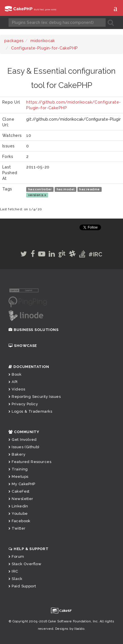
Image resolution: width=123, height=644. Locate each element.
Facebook (20, 521)
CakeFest (19, 491)
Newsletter (21, 499)
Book (15, 374)
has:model (66, 189)
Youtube (18, 514)
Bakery (17, 454)
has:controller (40, 189)
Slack (16, 579)
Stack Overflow (25, 564)
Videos (17, 389)
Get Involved (22, 440)
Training (18, 469)
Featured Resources (30, 462)
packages (14, 41)
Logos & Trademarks (30, 411)
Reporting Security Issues (35, 397)
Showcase (23, 346)
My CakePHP (22, 484)
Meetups (18, 477)
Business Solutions (33, 330)
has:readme (89, 189)
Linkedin (18, 506)
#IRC (96, 254)
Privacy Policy (23, 404)
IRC (13, 571)
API (13, 382)
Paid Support (22, 586)
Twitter (17, 528)
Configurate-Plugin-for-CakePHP (45, 48)
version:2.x (37, 195)
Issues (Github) (24, 447)
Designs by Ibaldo (70, 629)
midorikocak (43, 41)
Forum (16, 556)
